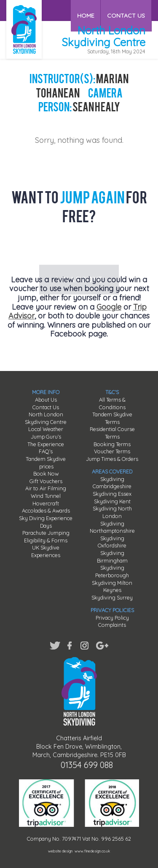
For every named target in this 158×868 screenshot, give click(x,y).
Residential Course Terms (112, 433)
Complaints (112, 625)
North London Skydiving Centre (46, 418)
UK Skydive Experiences (46, 551)
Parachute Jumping (46, 533)
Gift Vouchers (46, 481)
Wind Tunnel (46, 496)
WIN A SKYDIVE (79, 248)
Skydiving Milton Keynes (112, 587)
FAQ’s (46, 451)
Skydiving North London (112, 512)
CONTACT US (126, 10)
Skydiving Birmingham (112, 557)
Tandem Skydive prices (46, 463)
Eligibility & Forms (46, 540)
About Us (46, 400)
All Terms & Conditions (112, 403)
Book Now (46, 473)
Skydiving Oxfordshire (112, 542)
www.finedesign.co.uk (92, 851)
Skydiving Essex (112, 494)
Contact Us (46, 407)
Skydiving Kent (112, 501)
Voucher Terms (112, 451)
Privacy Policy (112, 618)
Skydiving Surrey (112, 597)
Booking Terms (112, 444)
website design (60, 851)
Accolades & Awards (46, 510)
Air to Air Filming (46, 488)
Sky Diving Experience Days (46, 522)
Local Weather (46, 429)
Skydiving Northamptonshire (112, 527)
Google (109, 307)
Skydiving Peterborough (112, 571)
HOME (87, 10)
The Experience (46, 444)
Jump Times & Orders (112, 459)
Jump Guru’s (46, 437)
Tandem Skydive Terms (112, 418)
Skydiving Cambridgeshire (112, 483)
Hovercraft (46, 503)
